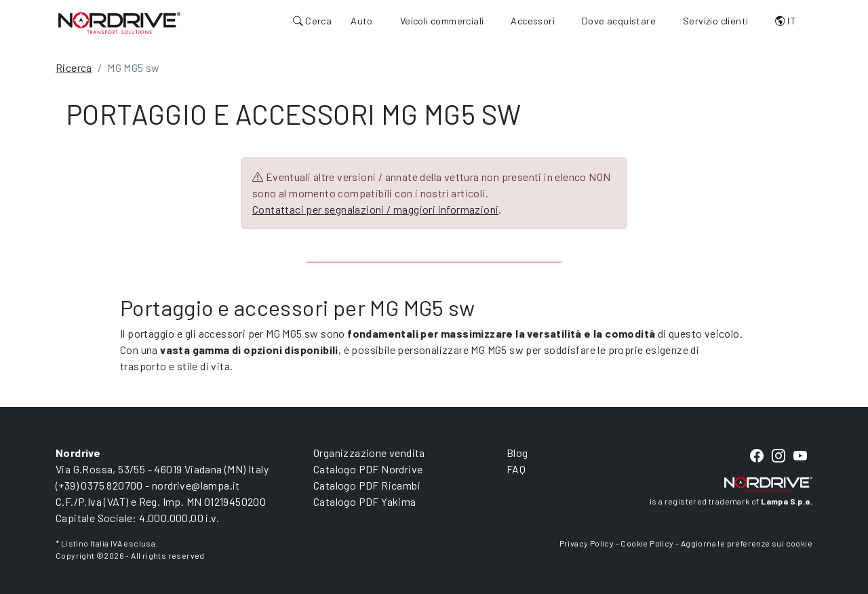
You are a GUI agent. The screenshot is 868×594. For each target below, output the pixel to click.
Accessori (533, 21)
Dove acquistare (619, 21)
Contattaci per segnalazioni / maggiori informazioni (375, 209)
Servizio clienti (715, 21)
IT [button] (786, 21)
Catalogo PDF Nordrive (368, 469)
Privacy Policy (587, 543)
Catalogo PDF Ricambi (367, 485)
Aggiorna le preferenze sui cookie (747, 543)
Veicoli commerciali (442, 21)
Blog (517, 453)
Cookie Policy (647, 543)
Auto (362, 21)
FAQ (516, 469)
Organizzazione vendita (369, 453)
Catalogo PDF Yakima (365, 501)
